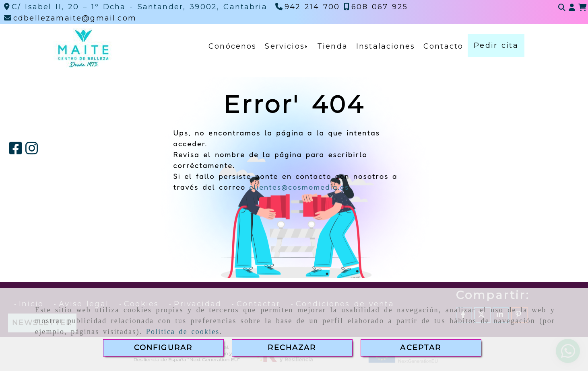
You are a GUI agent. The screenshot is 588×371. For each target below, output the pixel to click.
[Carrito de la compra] (582, 8)
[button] (572, 8)
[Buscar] (562, 8)
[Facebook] (16, 151)
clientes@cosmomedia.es (299, 187)
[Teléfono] (308, 7)
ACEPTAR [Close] (421, 348)
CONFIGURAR (163, 348)
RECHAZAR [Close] (292, 348)
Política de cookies (183, 332)
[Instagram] (32, 151)
